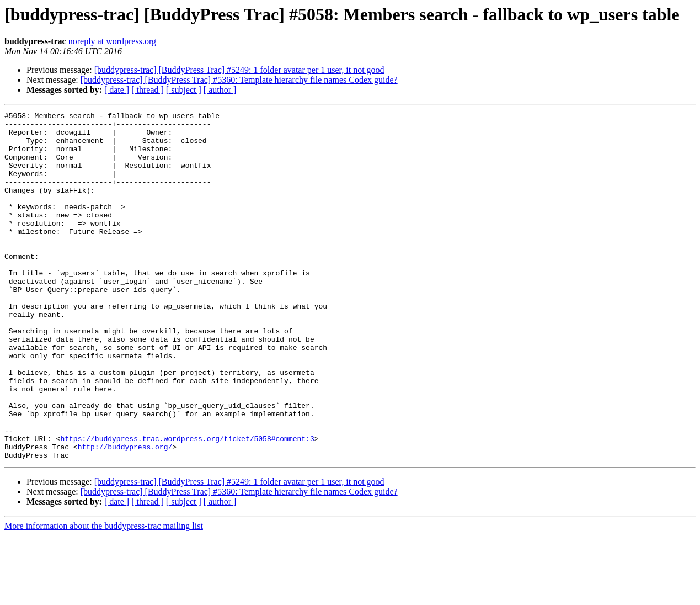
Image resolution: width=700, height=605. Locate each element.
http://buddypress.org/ (125, 514)
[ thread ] (148, 90)
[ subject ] (184, 90)
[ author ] (220, 90)
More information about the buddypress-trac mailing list (104, 595)
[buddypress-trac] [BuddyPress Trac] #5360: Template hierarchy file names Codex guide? (239, 80)
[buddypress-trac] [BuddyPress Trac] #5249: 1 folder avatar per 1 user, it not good (239, 70)
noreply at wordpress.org (112, 41)
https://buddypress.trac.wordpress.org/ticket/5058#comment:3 (187, 505)
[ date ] (117, 90)
